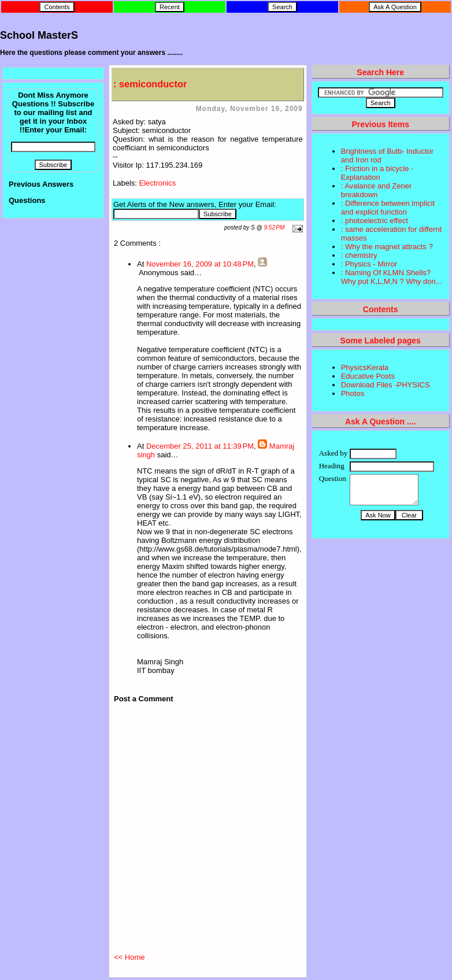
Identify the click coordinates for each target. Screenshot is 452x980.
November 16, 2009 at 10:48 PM (200, 264)
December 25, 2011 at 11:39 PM (200, 446)
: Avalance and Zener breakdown (377, 190)
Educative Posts (368, 376)
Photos (353, 393)
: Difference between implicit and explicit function (388, 208)
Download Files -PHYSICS (386, 385)
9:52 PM (275, 228)
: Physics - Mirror (369, 264)
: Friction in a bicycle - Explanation (377, 173)
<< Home (129, 957)
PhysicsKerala (365, 367)
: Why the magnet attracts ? (387, 247)
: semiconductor (150, 84)
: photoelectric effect (375, 221)
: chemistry (359, 255)
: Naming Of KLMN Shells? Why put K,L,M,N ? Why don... (392, 277)
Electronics (158, 183)
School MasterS (39, 35)
